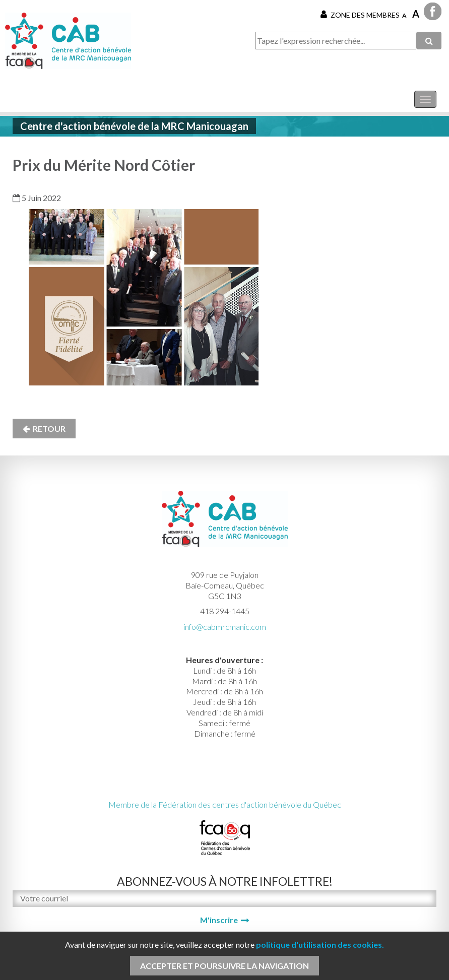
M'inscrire (219, 920)
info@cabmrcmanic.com (225, 627)
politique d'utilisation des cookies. (320, 944)
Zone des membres (360, 15)
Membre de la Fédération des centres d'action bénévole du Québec (225, 804)
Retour (44, 429)
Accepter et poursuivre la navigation (225, 966)
